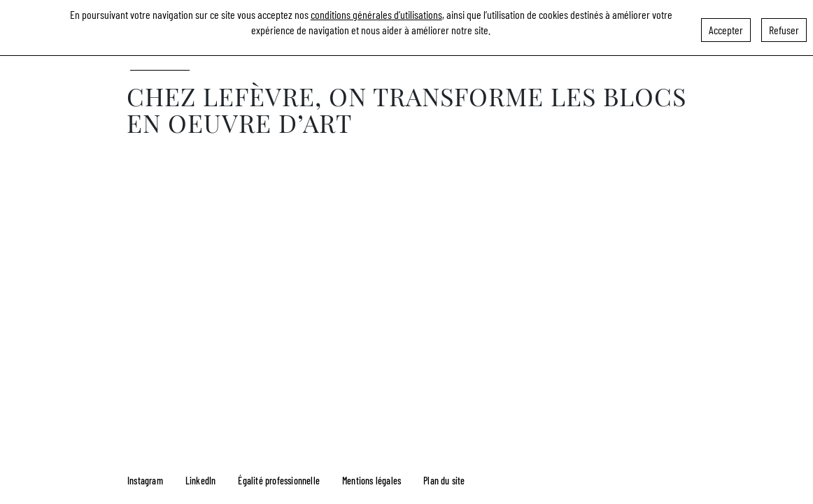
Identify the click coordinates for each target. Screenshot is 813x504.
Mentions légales (372, 481)
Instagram (145, 481)
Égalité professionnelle (279, 481)
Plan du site (444, 481)
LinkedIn (201, 481)
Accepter (726, 27)
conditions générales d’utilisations (376, 12)
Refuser (784, 27)
